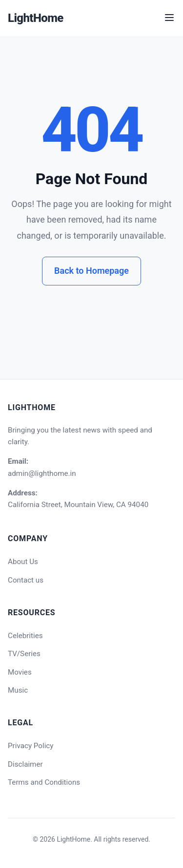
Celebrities (25, 636)
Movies (20, 672)
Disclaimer (25, 764)
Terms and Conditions (44, 782)
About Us (23, 562)
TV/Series (24, 654)
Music (18, 690)
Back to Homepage (91, 271)
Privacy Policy (31, 746)
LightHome (36, 18)
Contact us (26, 580)
